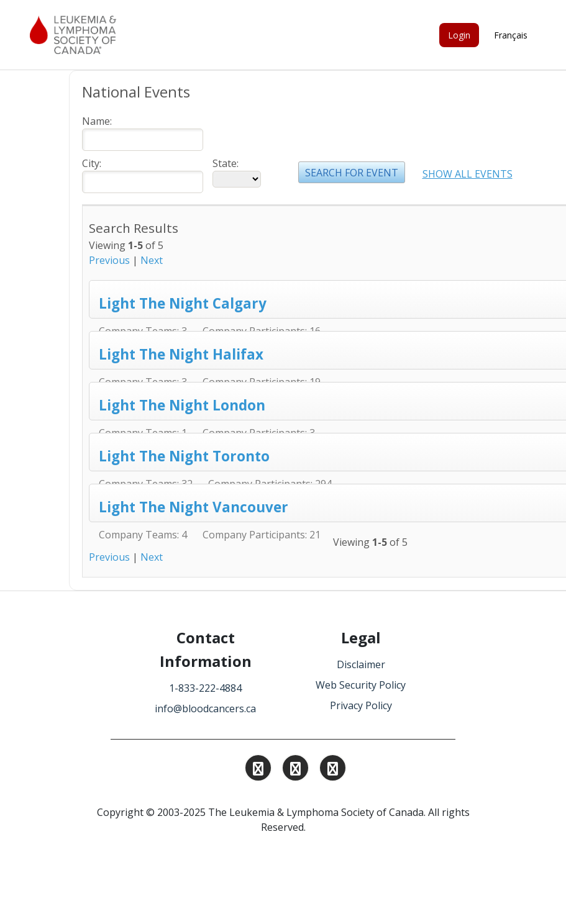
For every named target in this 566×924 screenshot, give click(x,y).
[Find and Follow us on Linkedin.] (295, 770)
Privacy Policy (361, 705)
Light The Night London (182, 405)
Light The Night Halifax (181, 354)
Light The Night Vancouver (194, 507)
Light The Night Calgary (183, 303)
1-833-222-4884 (205, 688)
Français (511, 35)
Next (152, 260)
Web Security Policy (361, 685)
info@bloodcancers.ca (205, 709)
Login (459, 35)
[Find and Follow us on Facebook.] (333, 770)
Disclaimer (361, 664)
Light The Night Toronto (184, 456)
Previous (109, 260)
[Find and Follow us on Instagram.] (258, 770)
